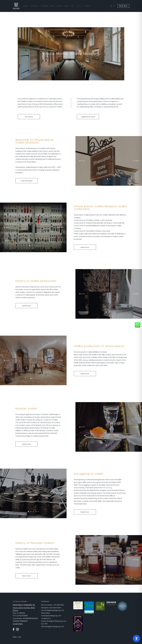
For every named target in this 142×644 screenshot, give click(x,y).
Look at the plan (27, 181)
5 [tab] (38, 512)
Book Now (123, 6)
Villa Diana (35, 6)
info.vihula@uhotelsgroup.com (53, 610)
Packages (44, 6)
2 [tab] (110, 179)
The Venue (29, 117)
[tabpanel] (109, 161)
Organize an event (88, 117)
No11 (20, 637)
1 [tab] (107, 179)
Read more (85, 247)
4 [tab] (37, 246)
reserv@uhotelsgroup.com (51, 616)
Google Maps (18, 624)
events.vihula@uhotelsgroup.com (54, 621)
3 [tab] (35, 246)
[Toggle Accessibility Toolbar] (137, 639)
